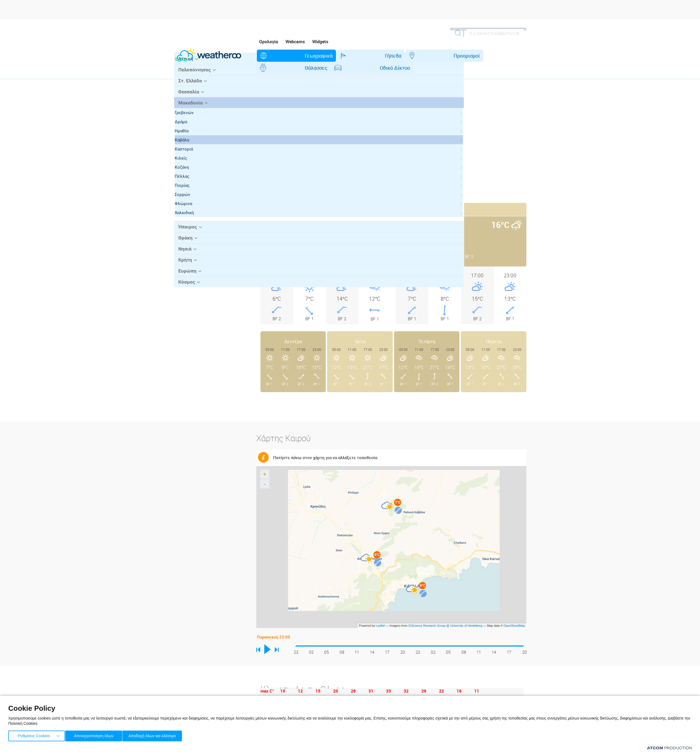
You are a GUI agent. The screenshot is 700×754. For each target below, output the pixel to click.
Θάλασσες (409, 56)
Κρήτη (184, 287)
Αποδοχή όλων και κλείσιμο (160, 735)
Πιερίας (187, 213)
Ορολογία (269, 42)
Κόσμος (185, 308)
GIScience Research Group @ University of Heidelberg (445, 613)
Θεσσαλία (187, 120)
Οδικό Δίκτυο (454, 56)
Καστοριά (189, 177)
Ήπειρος (186, 255)
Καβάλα (187, 168)
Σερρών (188, 222)
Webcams (295, 42)
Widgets (320, 42)
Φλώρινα (189, 231)
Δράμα (186, 150)
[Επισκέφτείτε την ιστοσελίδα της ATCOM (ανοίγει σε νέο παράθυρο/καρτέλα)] (669, 748)
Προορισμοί (365, 56)
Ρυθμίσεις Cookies (34, 735)
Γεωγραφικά (283, 56)
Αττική (184, 88)
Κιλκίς (186, 186)
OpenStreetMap (514, 613)
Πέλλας (187, 204)
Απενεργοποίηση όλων (96, 735)
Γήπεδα (325, 56)
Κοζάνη (187, 195)
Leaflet (380, 613)
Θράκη (184, 265)
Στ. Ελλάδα (189, 109)
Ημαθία (187, 159)
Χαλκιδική (190, 241)
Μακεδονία (189, 131)
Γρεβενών (189, 141)
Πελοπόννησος (193, 99)
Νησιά (184, 276)
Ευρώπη (186, 298)
